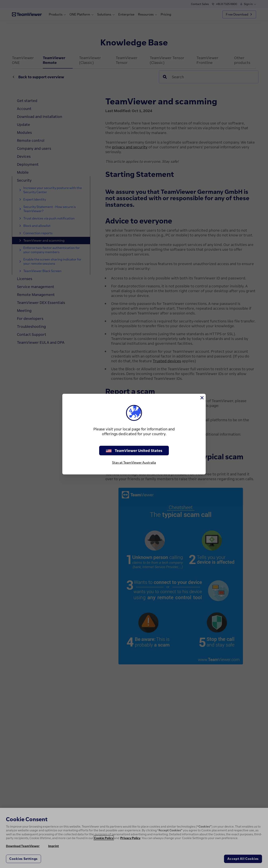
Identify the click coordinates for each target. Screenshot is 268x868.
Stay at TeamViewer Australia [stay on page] (134, 462)
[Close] (202, 398)
